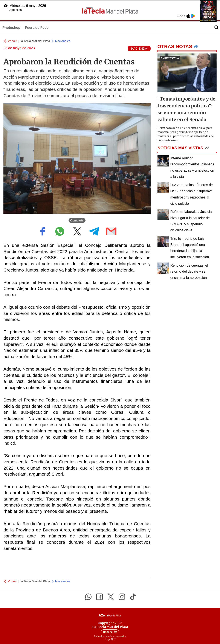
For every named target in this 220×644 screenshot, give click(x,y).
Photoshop (11, 28)
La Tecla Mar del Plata (35, 41)
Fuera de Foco (37, 28)
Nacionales (63, 41)
